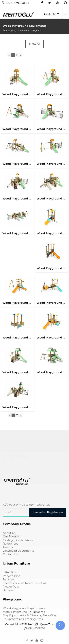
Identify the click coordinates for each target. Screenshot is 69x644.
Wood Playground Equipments (24, 608)
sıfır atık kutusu (15, 456)
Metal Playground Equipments (24, 612)
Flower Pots (11, 587)
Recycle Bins (11, 576)
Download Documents (18, 551)
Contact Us (10, 554)
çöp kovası (11, 447)
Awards (8, 547)
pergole (9, 465)
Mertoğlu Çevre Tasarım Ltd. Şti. (44, 626)
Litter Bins (10, 572)
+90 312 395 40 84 (16, 3)
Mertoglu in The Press (18, 540)
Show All (34, 44)
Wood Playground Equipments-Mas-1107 (31, 198)
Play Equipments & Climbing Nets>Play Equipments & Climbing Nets (30, 617)
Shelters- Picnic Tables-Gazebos (24, 583)
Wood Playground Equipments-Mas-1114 (31, 337)
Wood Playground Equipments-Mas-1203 (31, 407)
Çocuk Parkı (12, 438)
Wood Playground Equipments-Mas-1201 (31, 372)
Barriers (8, 590)
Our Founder (12, 536)
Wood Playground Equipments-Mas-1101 (31, 94)
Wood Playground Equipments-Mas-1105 (31, 164)
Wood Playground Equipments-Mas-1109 (31, 233)
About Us (9, 533)
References (10, 544)
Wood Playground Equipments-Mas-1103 (31, 129)
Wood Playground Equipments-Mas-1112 (30, 303)
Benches (9, 579)
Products (49, 14)
